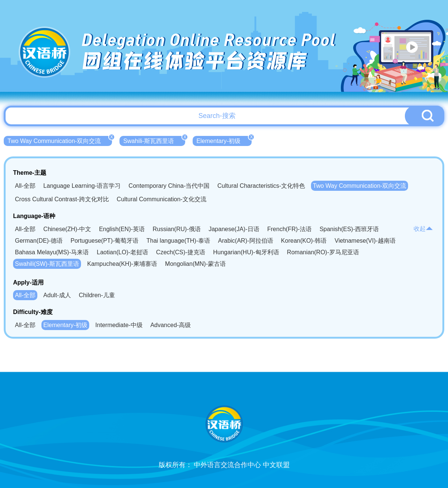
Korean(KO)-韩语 (304, 241)
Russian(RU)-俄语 (177, 229)
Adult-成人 (57, 295)
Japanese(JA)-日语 (234, 229)
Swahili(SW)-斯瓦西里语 (47, 264)
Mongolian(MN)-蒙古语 (195, 264)
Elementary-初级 (224, 140)
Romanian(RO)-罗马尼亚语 (323, 252)
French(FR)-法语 (290, 229)
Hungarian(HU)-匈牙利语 (246, 252)
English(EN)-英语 (122, 229)
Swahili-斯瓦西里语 (154, 140)
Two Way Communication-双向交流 (60, 140)
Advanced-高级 (171, 325)
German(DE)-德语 (39, 241)
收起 (423, 229)
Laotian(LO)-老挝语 (122, 252)
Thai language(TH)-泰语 (178, 241)
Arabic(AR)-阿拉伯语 (246, 241)
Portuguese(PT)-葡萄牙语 (105, 241)
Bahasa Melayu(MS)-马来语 (52, 252)
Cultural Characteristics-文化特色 (261, 186)
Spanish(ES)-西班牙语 (349, 229)
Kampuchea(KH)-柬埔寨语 (122, 264)
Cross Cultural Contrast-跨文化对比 (62, 199)
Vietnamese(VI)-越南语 (365, 241)
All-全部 (25, 186)
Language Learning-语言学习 (82, 186)
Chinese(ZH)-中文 (67, 229)
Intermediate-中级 (119, 325)
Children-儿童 (97, 295)
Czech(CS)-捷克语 (181, 252)
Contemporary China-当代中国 (169, 186)
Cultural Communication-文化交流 (162, 199)
